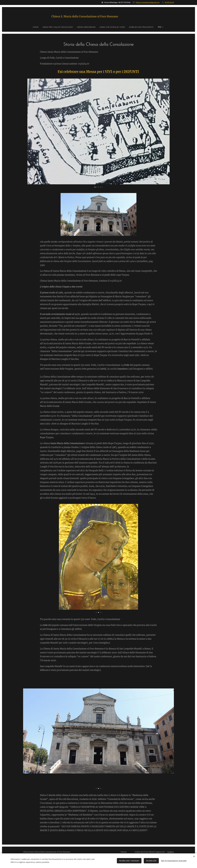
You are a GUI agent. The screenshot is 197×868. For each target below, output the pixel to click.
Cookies (171, 852)
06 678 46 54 (169, 2)
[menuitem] (28, 27)
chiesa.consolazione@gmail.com (148, 2)
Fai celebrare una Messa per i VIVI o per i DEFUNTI (98, 72)
